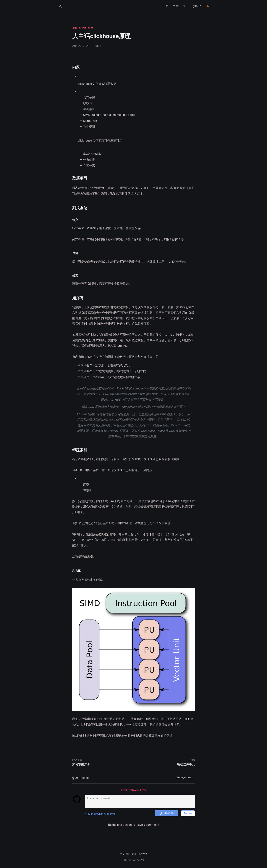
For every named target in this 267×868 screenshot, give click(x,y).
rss (134, 854)
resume (125, 854)
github (197, 6)
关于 (186, 6)
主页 (166, 6)
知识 (75, 28)
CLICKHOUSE (86, 28)
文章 (176, 6)
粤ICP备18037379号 (133, 860)
